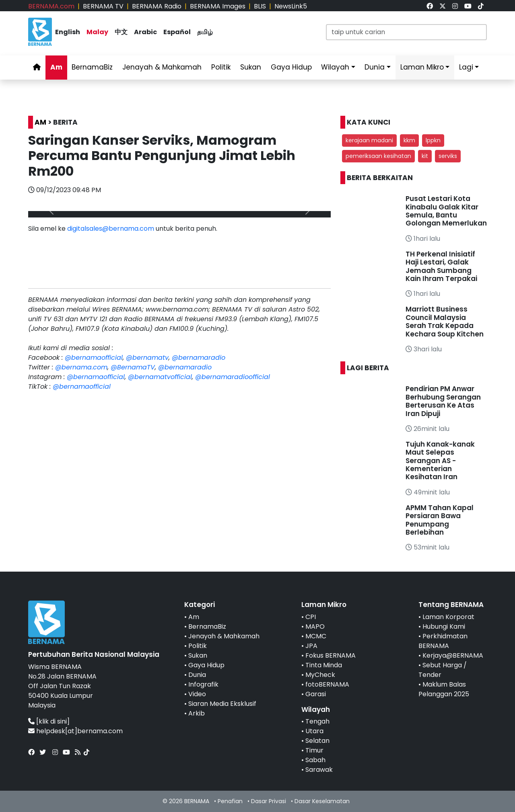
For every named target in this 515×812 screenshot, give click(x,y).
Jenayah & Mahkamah (162, 67)
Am (56, 67)
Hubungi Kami (444, 626)
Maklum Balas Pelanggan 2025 (444, 689)
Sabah (315, 760)
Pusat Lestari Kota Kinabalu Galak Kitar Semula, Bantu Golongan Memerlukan (446, 211)
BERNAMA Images (218, 6)
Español (177, 32)
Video (197, 694)
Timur (314, 750)
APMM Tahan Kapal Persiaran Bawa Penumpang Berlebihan (440, 520)
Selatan (317, 741)
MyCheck (320, 675)
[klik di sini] (53, 721)
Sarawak (319, 770)
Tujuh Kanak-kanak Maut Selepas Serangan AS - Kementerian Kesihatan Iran (440, 461)
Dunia (375, 67)
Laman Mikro (422, 67)
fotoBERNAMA (327, 684)
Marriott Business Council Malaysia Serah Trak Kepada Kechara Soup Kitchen (445, 321)
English (68, 32)
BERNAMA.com (51, 6)
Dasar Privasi (269, 801)
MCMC (316, 636)
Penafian (230, 801)
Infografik (203, 684)
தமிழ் (205, 32)
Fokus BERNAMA (331, 655)
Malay (97, 32)
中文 (121, 32)
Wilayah (335, 67)
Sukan (251, 67)
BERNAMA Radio (157, 6)
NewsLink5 (291, 6)
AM (40, 122)
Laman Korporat (448, 617)
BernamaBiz (92, 67)
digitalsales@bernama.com (111, 229)
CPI (311, 617)
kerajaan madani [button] (369, 140)
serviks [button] (448, 156)
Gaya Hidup (291, 67)
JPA (311, 646)
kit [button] (425, 156)
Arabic (145, 32)
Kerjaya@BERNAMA (453, 655)
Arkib (197, 713)
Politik (221, 67)
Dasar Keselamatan (322, 801)
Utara (314, 731)
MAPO (315, 626)
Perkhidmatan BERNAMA (443, 641)
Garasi (316, 694)
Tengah (317, 721)
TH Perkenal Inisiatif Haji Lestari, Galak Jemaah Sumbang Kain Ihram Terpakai (441, 266)
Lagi (466, 67)
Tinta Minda (324, 665)
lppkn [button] (433, 140)
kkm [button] (409, 140)
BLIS (260, 6)
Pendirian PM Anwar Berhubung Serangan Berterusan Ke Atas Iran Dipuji (443, 401)
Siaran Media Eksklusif (222, 704)
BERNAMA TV (103, 6)
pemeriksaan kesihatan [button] (378, 156)
